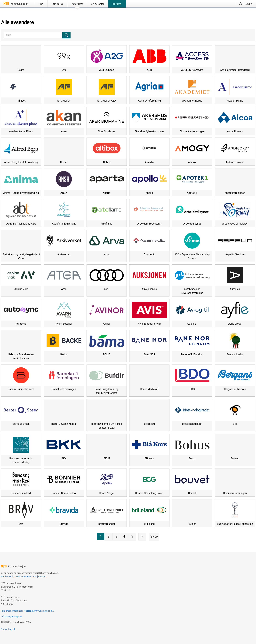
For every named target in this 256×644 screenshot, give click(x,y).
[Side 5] (132, 537)
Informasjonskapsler (12, 617)
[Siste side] (154, 537)
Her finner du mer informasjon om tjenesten (24, 576)
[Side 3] (116, 537)
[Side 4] (124, 537)
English (12, 629)
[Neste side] (142, 537)
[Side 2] (108, 537)
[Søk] (33, 35)
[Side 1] (101, 537)
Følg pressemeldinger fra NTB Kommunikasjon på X (27, 611)
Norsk (4, 629)
